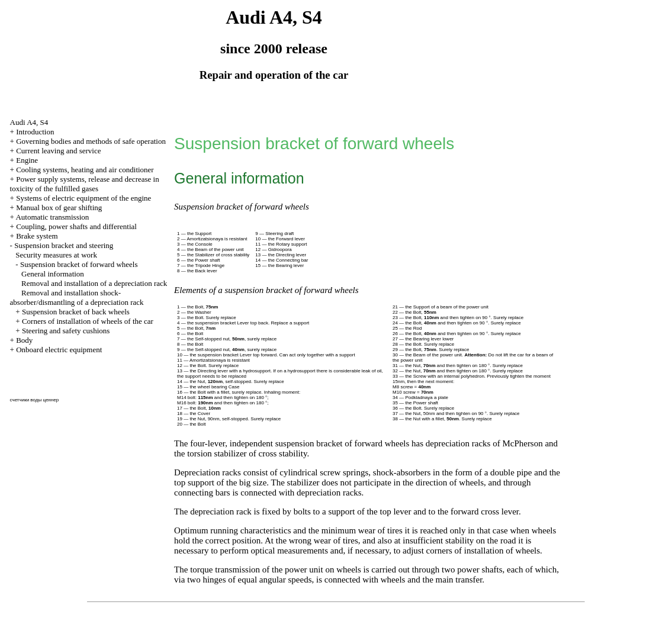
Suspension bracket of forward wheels (79, 264)
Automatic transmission (52, 217)
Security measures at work (56, 255)
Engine (27, 160)
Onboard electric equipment (59, 350)
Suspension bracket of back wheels (76, 312)
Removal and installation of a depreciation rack (94, 283)
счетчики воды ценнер (35, 400)
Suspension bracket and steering (64, 245)
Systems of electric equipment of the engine (83, 198)
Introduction (35, 132)
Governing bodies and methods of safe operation (91, 141)
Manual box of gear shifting (59, 207)
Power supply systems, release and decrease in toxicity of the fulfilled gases (85, 184)
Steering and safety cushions (66, 331)
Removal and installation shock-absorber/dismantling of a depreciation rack (77, 297)
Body (24, 340)
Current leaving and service (58, 151)
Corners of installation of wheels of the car (88, 321)
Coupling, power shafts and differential (76, 226)
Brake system (37, 236)
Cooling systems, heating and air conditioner (85, 170)
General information (53, 274)
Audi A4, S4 (29, 122)
